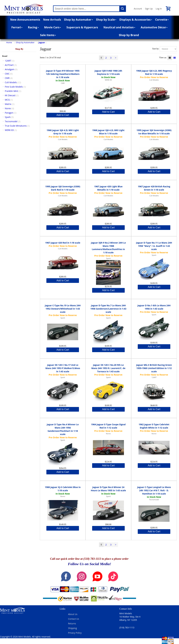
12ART (8, 61)
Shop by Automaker (79, 20)
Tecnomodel (11, 121)
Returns (72, 623)
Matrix (8, 104)
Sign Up (149, 9)
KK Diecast (10, 95)
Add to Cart (63, 115)
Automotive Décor (154, 27)
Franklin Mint (11, 91)
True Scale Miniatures (16, 126)
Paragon (9, 113)
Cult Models (11, 82)
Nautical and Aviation (119, 27)
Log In (159, 9)
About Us (73, 614)
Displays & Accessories (136, 20)
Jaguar (42, 42)
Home (9, 42)
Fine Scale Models (14, 87)
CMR (7, 78)
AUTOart (9, 65)
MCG (7, 100)
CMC (7, 74)
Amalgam (10, 69)
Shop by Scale (106, 20)
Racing (33, 27)
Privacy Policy (75, 633)
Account (138, 9)
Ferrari (17, 27)
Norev (8, 108)
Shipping (73, 628)
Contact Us (74, 619)
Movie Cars (53, 27)
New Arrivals (52, 20)
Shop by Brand (129, 35)
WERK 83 (9, 130)
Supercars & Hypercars (82, 27)
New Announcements (25, 20)
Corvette (162, 20)
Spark (8, 117)
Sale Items (48, 35)
